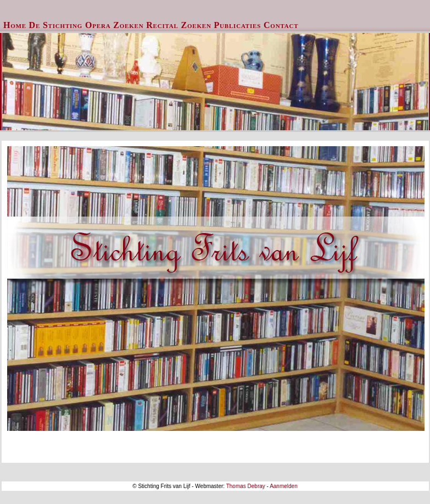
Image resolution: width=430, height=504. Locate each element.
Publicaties (238, 25)
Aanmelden (284, 486)
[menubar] (151, 25)
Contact (281, 25)
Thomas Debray (246, 486)
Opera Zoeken (114, 25)
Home (15, 25)
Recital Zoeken (179, 25)
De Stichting (56, 25)
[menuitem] (15, 25)
